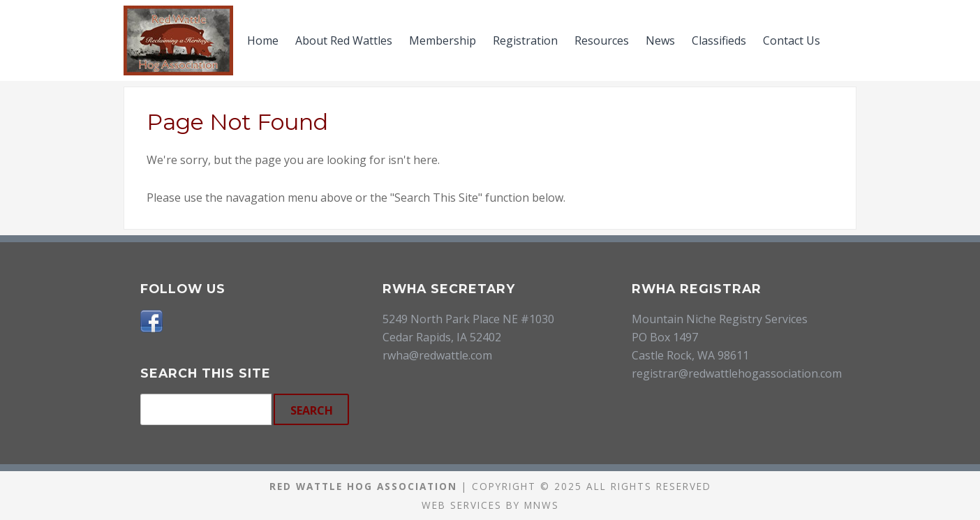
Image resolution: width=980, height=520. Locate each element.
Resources (602, 40)
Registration (525, 40)
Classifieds (719, 40)
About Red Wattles (344, 40)
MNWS (542, 505)
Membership (443, 40)
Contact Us (792, 40)
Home (263, 40)
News (660, 40)
